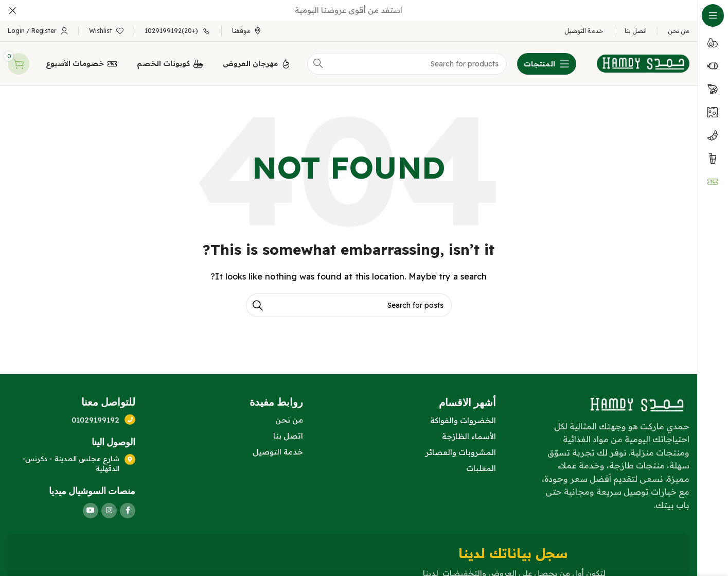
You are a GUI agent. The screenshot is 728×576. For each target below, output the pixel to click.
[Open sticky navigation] (547, 62)
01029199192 (96, 418)
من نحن (289, 418)
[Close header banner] (13, 10)
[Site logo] (643, 61)
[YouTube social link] (91, 509)
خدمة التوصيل (278, 450)
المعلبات (481, 466)
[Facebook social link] (128, 509)
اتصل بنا (288, 434)
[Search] (349, 304)
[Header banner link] (364, 10)
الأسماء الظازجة (469, 434)
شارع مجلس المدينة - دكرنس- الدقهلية (71, 462)
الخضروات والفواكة (463, 418)
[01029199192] (130, 417)
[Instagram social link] (109, 509)
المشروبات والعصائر (461, 450)
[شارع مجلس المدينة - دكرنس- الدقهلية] (130, 457)
